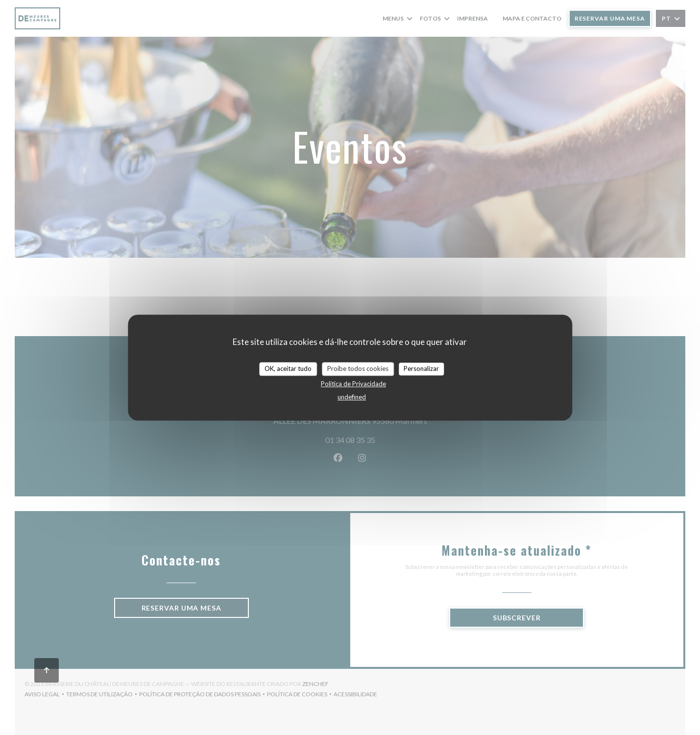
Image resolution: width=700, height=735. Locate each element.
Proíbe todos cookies (358, 368)
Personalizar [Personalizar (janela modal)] (421, 368)
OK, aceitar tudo (288, 368)
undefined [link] (352, 397)
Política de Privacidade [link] (353, 384)
